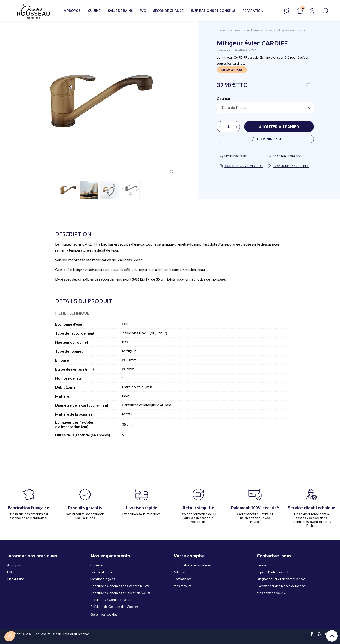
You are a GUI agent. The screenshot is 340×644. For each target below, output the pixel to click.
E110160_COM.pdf (287, 156)
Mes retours (182, 586)
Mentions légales (103, 579)
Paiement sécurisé (104, 572)
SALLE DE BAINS (120, 10)
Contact (263, 565)
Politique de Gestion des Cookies (115, 607)
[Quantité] (228, 127)
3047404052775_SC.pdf (291, 166)
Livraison (97, 565)
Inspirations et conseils (213, 10)
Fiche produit (236, 156)
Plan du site (16, 579)
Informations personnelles (193, 565)
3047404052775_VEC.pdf (244, 166)
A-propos (14, 565)
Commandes (183, 579)
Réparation (253, 10)
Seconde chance (168, 10)
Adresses (181, 572)
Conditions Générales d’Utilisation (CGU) (120, 593)
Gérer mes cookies (104, 614)
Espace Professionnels (273, 572)
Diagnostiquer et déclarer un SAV (281, 579)
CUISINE (94, 10)
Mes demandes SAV (271, 593)
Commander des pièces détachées (282, 586)
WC (143, 10)
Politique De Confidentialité (110, 600)
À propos (72, 10)
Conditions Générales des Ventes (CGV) (120, 586)
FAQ (10, 572)
